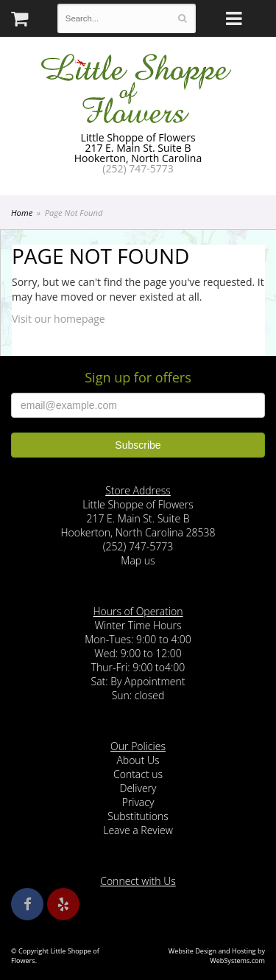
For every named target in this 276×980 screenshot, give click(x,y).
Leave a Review (138, 830)
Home (22, 213)
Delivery (138, 788)
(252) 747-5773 (138, 168)
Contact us (138, 774)
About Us (138, 760)
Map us (138, 560)
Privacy (138, 802)
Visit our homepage (59, 319)
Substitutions (138, 816)
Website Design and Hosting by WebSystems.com (217, 956)
